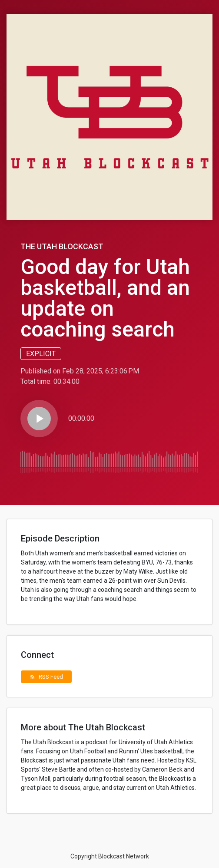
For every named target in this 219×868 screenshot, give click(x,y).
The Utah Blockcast (62, 246)
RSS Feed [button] (46, 677)
